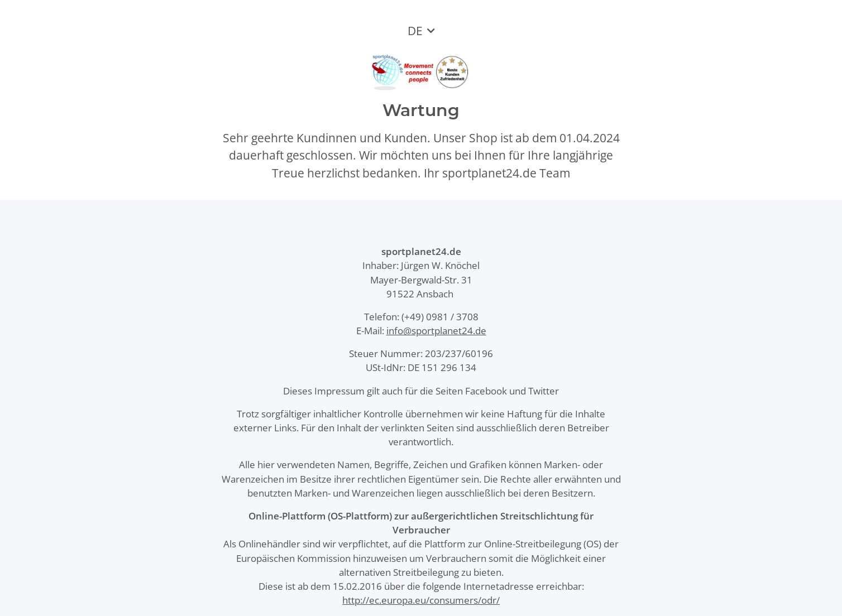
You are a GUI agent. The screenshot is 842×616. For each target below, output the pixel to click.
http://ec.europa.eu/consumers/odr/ (421, 600)
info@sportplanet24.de (436, 331)
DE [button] (415, 31)
